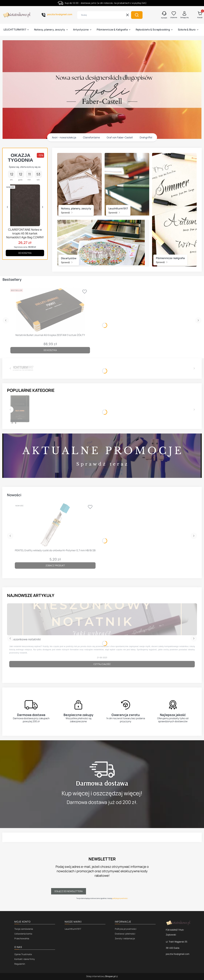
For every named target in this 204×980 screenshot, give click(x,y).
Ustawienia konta (23, 934)
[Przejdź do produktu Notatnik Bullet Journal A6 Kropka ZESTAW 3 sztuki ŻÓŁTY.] (50, 310)
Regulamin (20, 964)
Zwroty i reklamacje (125, 938)
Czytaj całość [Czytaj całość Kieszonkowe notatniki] (102, 664)
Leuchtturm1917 (73, 929)
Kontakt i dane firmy (25, 959)
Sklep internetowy (101, 976)
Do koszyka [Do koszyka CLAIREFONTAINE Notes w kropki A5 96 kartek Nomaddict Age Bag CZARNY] (25, 253)
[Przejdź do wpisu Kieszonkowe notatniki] (102, 619)
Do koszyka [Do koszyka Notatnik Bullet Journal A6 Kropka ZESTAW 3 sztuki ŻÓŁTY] (50, 350)
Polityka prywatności (126, 929)
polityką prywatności (120, 898)
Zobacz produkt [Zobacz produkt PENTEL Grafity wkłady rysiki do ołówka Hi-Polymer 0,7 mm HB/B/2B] (55, 565)
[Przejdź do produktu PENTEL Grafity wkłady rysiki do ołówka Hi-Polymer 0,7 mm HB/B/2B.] (55, 525)
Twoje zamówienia (24, 929)
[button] (137, 15)
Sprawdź (67, 213)
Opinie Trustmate (23, 954)
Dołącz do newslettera (69, 891)
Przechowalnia (22, 938)
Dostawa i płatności (125, 934)
